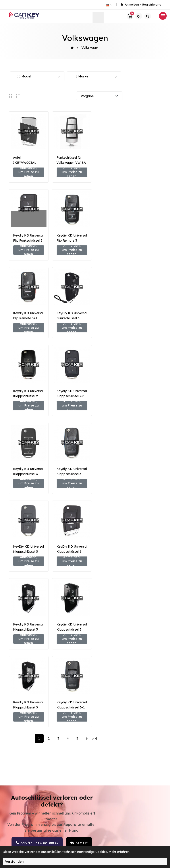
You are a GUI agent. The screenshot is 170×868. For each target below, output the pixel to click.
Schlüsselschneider (111, 762)
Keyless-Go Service (70, 820)
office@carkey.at (32, 768)
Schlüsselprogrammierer (116, 754)
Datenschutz (140, 754)
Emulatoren (105, 770)
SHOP (100, 739)
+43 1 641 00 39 (30, 757)
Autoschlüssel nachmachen (72, 742)
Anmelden (132, 4)
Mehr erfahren (119, 852)
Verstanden (14, 862)
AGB (134, 746)
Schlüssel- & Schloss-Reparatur (76, 805)
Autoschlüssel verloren (72, 789)
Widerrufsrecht (142, 770)
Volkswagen (90, 47)
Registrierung (152, 4)
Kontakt (82, 663)
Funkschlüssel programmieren (74, 758)
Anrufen (36, 663)
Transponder (106, 777)
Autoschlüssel (107, 746)
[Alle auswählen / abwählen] (18, 76)
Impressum (139, 762)
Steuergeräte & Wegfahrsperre (73, 773)
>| (96, 559)
